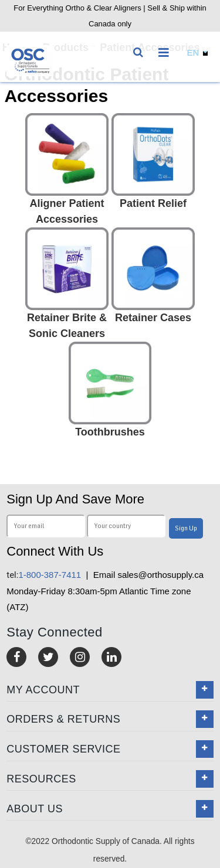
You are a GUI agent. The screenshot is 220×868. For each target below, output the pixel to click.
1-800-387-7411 (44, 575)
